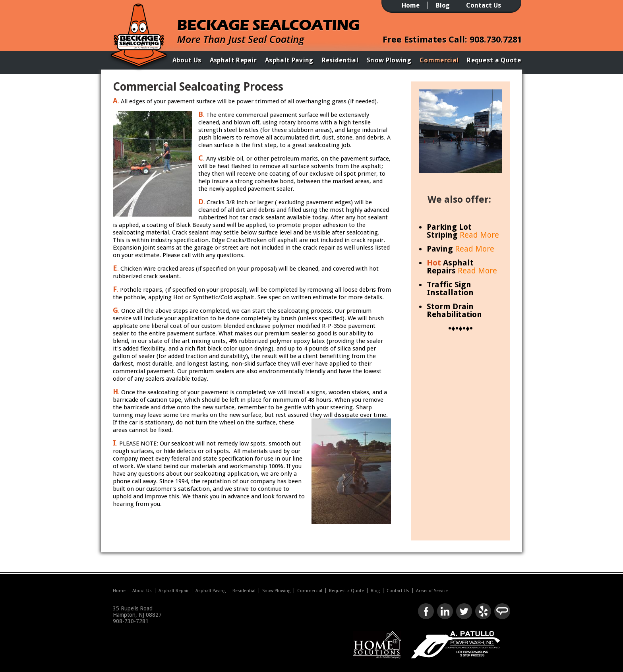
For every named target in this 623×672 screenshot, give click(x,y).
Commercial (439, 60)
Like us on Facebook (426, 611)
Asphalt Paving (289, 60)
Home (411, 5)
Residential (340, 60)
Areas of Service (432, 591)
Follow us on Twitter (464, 611)
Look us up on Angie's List (502, 611)
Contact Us (484, 5)
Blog (443, 5)
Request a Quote (494, 60)
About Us (187, 60)
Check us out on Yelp (483, 611)
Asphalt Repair (233, 60)
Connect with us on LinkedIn (445, 611)
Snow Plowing (389, 60)
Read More (479, 235)
